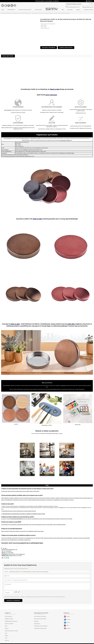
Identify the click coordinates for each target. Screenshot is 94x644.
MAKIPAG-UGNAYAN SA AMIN (11, 629)
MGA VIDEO (70, 10)
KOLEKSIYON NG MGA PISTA (25, 10)
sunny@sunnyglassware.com (74, 7)
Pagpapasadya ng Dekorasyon (11, 620)
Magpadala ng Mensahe (13, 599)
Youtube (65, 615)
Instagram (65, 627)
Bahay (3, 10)
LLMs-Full (7, 639)
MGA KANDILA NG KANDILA (40, 615)
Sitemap (7, 634)
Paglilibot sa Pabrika (9, 617)
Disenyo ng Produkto (9, 622)
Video (6, 632)
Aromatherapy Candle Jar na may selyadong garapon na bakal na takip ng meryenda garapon (28, 570)
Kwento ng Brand (8, 615)
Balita (63, 10)
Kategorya (8, 13)
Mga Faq (7, 627)
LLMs (6, 637)
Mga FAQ (78, 10)
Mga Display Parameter (49, 48)
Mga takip (28, 13)
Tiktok (65, 624)
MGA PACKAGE (38, 10)
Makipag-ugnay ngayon (66, 48)
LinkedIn (65, 621)
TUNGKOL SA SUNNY (88, 10)
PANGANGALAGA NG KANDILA (18, 13)
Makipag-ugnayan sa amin (88, 7)
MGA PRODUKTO (11, 10)
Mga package (37, 622)
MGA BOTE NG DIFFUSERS (40, 617)
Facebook (65, 618)
